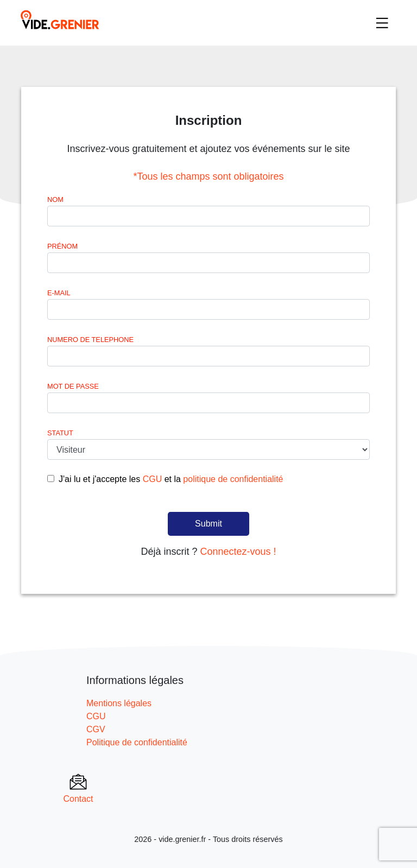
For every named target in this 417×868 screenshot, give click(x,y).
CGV (96, 729)
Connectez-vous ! (238, 552)
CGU (153, 479)
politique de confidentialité (233, 479)
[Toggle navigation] (382, 23)
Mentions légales (119, 703)
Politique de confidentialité (137, 742)
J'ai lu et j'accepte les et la (171, 479)
